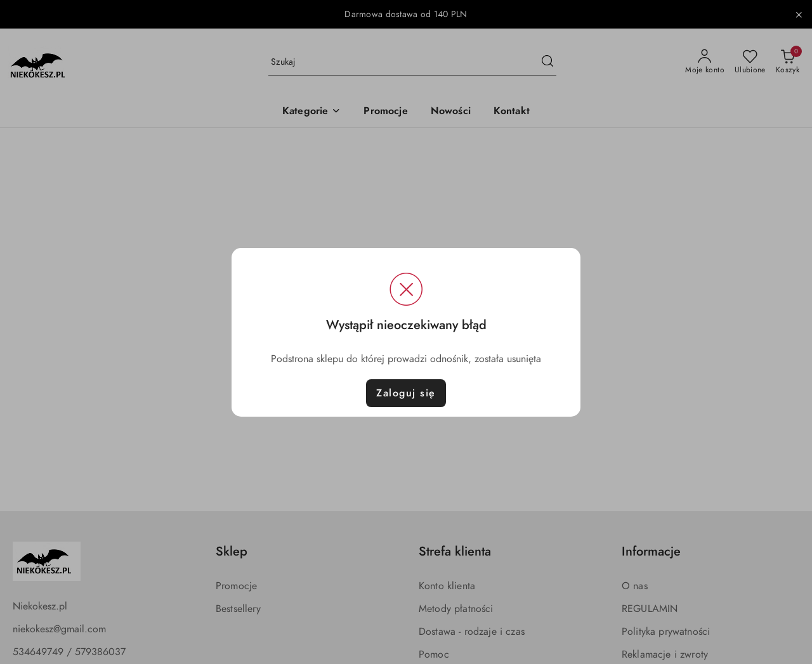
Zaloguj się (406, 393)
